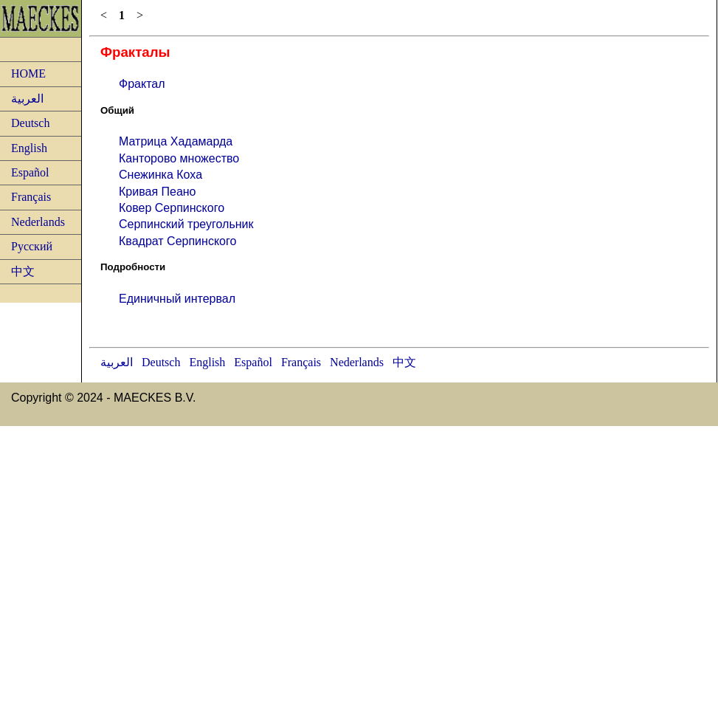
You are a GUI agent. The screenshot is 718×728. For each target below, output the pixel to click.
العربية (27, 99)
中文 (23, 271)
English (29, 148)
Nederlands (38, 222)
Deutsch (30, 123)
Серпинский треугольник (186, 224)
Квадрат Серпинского (177, 241)
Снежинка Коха (160, 175)
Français (31, 197)
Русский (32, 246)
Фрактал (142, 84)
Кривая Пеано (158, 192)
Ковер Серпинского (172, 208)
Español (30, 172)
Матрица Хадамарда (176, 141)
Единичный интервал (177, 299)
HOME (28, 73)
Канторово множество (179, 158)
